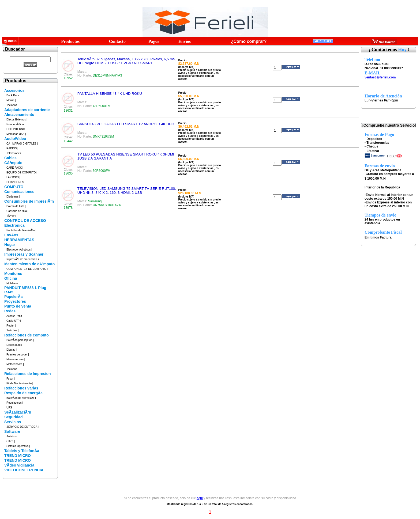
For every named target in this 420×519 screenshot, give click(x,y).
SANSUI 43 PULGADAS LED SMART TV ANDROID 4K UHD (126, 124)
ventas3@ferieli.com (380, 77)
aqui (200, 498)
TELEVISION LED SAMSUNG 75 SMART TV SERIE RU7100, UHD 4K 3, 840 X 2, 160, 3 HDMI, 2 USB (127, 191)
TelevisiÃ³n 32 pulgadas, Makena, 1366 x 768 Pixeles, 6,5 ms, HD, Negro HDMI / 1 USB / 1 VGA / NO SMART (127, 61)
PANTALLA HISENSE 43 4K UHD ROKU (110, 94)
